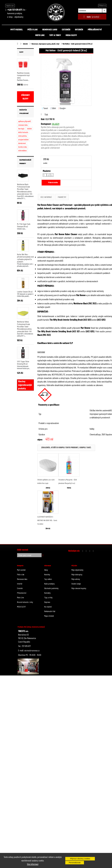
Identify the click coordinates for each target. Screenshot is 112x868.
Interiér (79, 30)
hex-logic (21, 129)
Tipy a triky (55, 35)
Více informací (33, 864)
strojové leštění (23, 139)
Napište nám (10, 6)
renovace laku (23, 125)
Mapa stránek (49, 616)
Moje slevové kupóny (79, 588)
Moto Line (40, 35)
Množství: (47, 171)
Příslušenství (95, 30)
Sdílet (53, 108)
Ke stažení (48, 607)
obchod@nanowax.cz (32, 650)
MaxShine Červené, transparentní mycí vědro (23, 75)
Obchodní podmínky (51, 588)
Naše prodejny (49, 584)
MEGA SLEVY (71, 35)
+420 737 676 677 (15, 10)
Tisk (46, 114)
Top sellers (48, 579)
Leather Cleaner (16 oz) (25, 292)
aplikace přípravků (24, 121)
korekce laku (23, 147)
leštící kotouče (23, 132)
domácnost (22, 143)
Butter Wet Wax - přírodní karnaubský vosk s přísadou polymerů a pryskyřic (25, 258)
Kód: (43, 119)
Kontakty (47, 593)
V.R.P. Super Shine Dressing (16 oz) (23, 363)
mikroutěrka (22, 136)
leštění (29, 129)
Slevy (21, 52)
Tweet (45, 108)
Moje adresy (76, 579)
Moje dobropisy (77, 574)
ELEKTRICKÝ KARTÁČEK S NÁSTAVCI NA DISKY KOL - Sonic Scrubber (47, 520)
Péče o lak (33, 30)
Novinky (47, 574)
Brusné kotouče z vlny (25, 602)
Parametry (62, 197)
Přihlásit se (102, 5)
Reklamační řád (50, 611)
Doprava (47, 602)
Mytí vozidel (17, 30)
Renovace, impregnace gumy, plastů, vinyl (45, 44)
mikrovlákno (22, 150)
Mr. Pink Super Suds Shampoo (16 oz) (24, 225)
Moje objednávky (77, 570)
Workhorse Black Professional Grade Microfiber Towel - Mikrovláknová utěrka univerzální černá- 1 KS (25, 189)
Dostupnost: (46, 124)
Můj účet (74, 566)
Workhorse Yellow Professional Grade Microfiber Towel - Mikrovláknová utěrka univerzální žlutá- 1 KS (24, 326)
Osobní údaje (76, 584)
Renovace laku (50, 30)
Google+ (62, 108)
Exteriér (66, 30)
